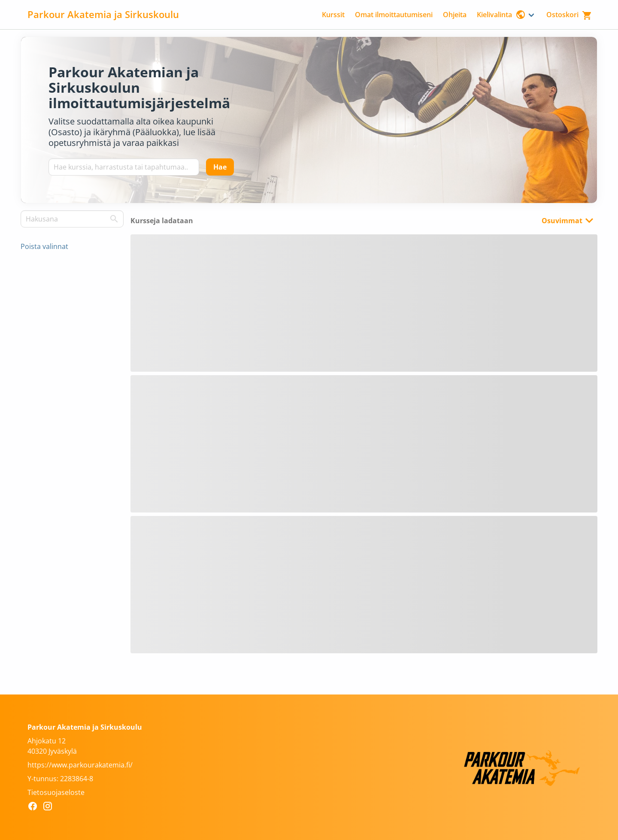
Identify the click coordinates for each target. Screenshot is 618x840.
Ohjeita (455, 15)
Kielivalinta (501, 15)
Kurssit (333, 15)
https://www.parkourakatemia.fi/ (80, 765)
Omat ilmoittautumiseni (394, 15)
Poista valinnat (44, 246)
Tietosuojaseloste (56, 792)
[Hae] (220, 167)
